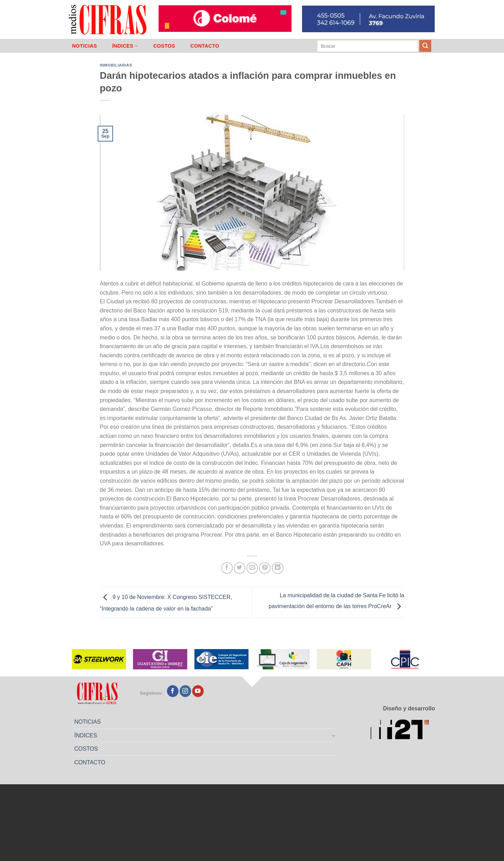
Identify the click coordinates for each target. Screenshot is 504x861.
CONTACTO (205, 46)
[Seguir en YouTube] (198, 691)
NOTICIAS (85, 46)
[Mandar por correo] (252, 568)
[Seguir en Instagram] (185, 691)
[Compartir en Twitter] (240, 568)
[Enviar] (425, 46)
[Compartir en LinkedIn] (278, 568)
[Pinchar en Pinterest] (265, 568)
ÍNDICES (125, 46)
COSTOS (164, 46)
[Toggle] (334, 735)
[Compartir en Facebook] (227, 568)
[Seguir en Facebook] (173, 691)
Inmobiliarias (116, 65)
